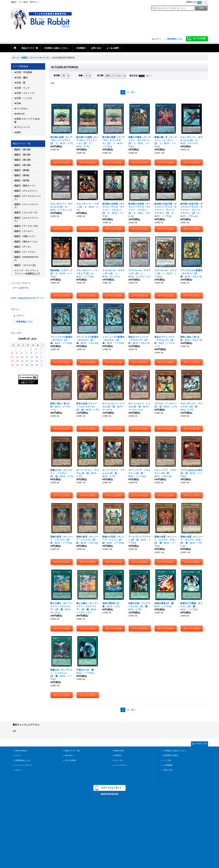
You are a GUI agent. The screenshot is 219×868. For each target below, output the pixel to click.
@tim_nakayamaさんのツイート (27, 298)
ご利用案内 (168, 765)
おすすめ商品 (70, 760)
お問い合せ (168, 770)
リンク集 (167, 760)
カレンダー (119, 760)
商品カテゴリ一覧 (72, 751)
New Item (69, 755)
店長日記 (118, 755)
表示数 (57, 76)
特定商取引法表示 (171, 755)
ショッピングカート (24, 765)
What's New (119, 751)
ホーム (18, 755)
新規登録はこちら (175, 39)
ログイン (158, 39)
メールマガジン (121, 765)
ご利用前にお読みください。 (175, 751)
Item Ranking (21, 751)
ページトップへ (201, 744)
